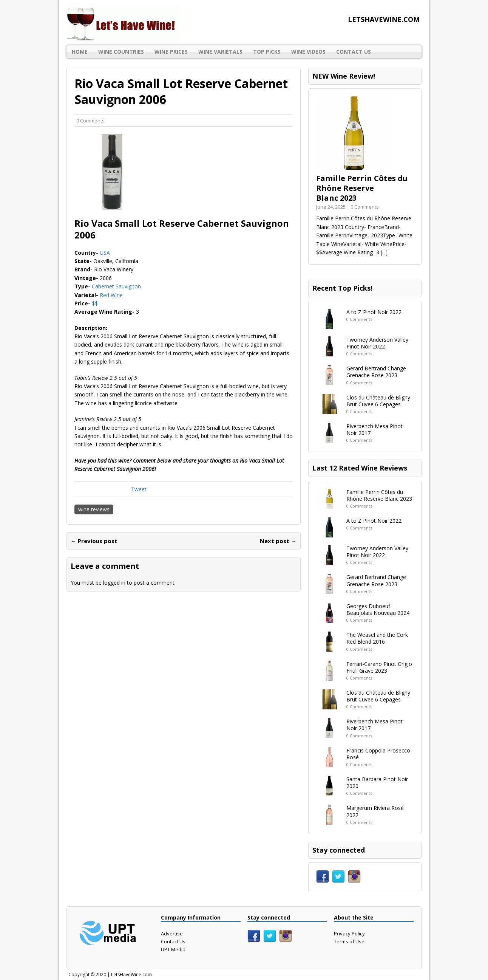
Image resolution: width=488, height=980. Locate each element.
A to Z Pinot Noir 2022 (374, 312)
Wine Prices (171, 52)
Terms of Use (349, 941)
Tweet (139, 489)
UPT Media (173, 949)
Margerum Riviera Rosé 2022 (375, 811)
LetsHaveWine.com (131, 975)
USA (105, 253)
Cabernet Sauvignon (116, 286)
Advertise (172, 934)
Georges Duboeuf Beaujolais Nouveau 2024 (378, 609)
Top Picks (267, 52)
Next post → (278, 541)
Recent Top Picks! (342, 288)
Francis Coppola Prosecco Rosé (378, 754)
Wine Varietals (220, 52)
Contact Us (354, 52)
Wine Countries (121, 52)
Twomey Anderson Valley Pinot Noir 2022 (377, 343)
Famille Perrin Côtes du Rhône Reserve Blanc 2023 (362, 188)
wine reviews (94, 509)
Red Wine (111, 295)
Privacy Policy (349, 934)
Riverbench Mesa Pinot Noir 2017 (374, 430)
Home (80, 52)
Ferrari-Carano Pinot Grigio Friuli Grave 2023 (379, 667)
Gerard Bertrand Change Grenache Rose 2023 (376, 372)
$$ (95, 303)
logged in (114, 583)
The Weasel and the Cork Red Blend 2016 (377, 638)
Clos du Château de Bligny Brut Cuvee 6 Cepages (378, 401)
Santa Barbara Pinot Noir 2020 (377, 783)
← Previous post (94, 541)
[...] (384, 252)
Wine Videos (308, 52)
